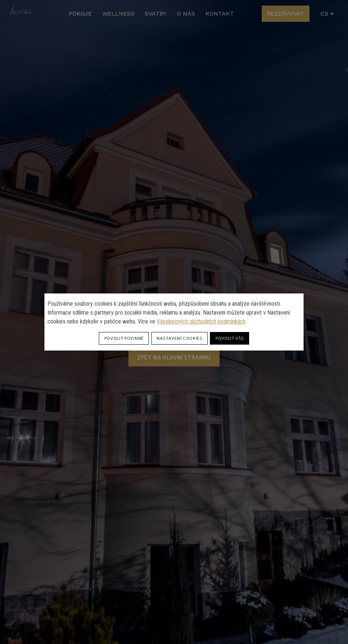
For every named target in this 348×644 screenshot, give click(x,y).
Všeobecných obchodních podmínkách (201, 321)
